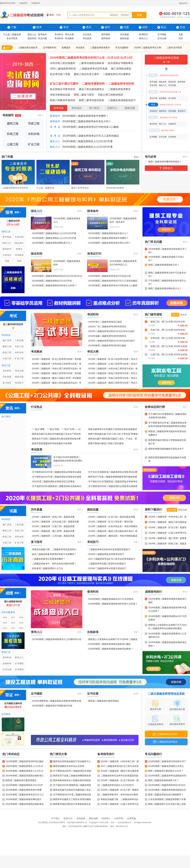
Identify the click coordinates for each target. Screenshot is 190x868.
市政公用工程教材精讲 (110, 95)
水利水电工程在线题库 (63, 63)
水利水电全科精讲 (115, 188)
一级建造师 (23, 3)
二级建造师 (35, 3)
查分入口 (163, 124)
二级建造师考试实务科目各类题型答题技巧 (109, 549)
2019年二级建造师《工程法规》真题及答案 (53, 536)
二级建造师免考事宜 (119, 89)
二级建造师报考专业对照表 (15, 188)
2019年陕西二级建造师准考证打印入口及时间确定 (91, 136)
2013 (21, 623)
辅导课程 (106, 34)
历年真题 (124, 34)
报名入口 (32, 34)
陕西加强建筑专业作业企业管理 (67, 766)
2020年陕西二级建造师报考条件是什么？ (108, 233)
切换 (58, 15)
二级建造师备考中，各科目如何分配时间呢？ (54, 564)
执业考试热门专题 (60, 74)
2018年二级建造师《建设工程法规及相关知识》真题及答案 (167, 522)
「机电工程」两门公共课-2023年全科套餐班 (168, 346)
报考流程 (181, 82)
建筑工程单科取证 (80, 188)
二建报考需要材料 (93, 84)
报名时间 (32, 38)
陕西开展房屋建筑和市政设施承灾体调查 (52, 443)
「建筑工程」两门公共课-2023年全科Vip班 (167, 322)
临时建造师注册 (177, 705)
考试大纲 (69, 34)
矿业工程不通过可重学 (64, 84)
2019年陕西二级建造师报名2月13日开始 (52, 281)
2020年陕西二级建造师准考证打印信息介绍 (109, 276)
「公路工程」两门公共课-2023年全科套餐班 (168, 355)
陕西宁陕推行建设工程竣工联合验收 (106, 443)
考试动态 (76, 108)
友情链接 (81, 818)
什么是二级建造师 (12, 34)
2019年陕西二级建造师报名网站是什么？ (52, 243)
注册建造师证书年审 (165, 734)
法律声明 (119, 818)
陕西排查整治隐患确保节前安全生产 (166, 449)
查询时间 (143, 34)
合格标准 (172, 124)
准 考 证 (55, 127)
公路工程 (7, 358)
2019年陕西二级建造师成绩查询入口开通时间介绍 (57, 639)
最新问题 (130, 108)
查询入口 (143, 38)
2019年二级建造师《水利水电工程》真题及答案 (55, 522)
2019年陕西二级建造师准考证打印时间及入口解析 (91, 127)
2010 (21, 628)
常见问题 (42, 38)
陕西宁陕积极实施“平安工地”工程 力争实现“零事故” (113, 434)
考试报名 (80, 48)
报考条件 (114, 15)
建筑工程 (7, 346)
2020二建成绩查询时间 (63, 69)
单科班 (184, 315)
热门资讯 (94, 108)
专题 (181, 34)
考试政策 (87, 38)
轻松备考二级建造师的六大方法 (47, 568)
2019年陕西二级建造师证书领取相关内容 (52, 706)
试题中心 (112, 108)
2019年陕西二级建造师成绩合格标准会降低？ (111, 649)
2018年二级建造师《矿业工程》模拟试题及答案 (112, 517)
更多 (40, 115)
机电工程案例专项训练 (63, 100)
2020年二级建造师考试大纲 (147, 48)
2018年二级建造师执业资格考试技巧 (106, 554)
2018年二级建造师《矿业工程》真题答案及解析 (167, 528)
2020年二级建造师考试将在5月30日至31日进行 (111, 331)
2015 (5, 623)
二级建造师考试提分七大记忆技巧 (116, 785)
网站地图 (93, 818)
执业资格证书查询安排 (63, 89)
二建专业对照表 (174, 48)
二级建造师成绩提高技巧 (122, 100)
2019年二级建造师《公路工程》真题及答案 (53, 526)
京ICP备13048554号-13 (77, 823)
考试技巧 (181, 111)
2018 (5, 617)
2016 (21, 617)
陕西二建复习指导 (84, 95)
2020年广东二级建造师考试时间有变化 (107, 327)
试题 (124, 27)
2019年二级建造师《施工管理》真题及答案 (53, 531)
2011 (13, 628)
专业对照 (153, 85)
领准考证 (163, 111)
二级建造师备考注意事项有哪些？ (49, 559)
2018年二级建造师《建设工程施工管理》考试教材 (57, 378)
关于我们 (55, 818)
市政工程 (19, 346)
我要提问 (168, 168)
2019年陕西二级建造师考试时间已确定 (107, 345)
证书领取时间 (50, 48)
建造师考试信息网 (8, 3)
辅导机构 (106, 38)
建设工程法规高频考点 (92, 89)
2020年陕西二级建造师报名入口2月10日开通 (87, 147)
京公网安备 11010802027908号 (52, 823)
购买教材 (163, 98)
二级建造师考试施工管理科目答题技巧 (107, 564)
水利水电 (19, 352)
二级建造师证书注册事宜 (117, 74)
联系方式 (68, 818)
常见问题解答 (122, 48)
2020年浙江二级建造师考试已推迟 (105, 322)
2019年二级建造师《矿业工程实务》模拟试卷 (111, 522)
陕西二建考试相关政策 (92, 100)
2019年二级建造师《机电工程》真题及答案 (53, 517)
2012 (5, 628)
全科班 (175, 315)
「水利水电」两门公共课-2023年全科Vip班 (167, 338)
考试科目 (125, 15)
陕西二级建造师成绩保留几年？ (164, 265)
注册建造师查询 (155, 721)
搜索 (139, 15)
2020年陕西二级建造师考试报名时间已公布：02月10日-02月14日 (91, 58)
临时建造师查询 (177, 721)
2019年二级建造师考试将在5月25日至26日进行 (111, 341)
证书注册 (162, 38)
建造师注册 (155, 705)
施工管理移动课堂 (121, 69)
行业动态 (87, 34)
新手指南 (153, 82)
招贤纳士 (106, 818)
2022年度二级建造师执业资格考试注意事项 (53, 481)
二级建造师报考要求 (100, 48)
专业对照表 (12, 38)
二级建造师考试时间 (121, 84)
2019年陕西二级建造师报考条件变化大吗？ (87, 121)
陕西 (50, 15)
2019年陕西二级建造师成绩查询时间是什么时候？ (113, 604)
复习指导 (172, 98)
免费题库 (66, 48)
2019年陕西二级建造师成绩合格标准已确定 (109, 644)
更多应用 (183, 3)
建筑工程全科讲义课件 (86, 74)
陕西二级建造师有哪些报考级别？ (165, 162)
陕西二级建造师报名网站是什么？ (165, 288)
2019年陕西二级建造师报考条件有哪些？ (85, 116)
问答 (181, 38)
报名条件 (163, 82)
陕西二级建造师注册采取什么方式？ (164, 771)
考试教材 (69, 38)
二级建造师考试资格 (166, 60)
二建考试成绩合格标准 (92, 63)
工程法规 (19, 340)
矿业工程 (19, 358)
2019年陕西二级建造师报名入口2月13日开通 (87, 141)
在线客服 (131, 818)
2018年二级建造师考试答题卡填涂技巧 (107, 568)
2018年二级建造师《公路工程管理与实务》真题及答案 (167, 533)
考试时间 (59, 38)
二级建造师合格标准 (28, 48)
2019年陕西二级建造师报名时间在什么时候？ (54, 285)
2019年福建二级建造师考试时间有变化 (107, 336)
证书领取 (162, 34)
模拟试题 (124, 38)
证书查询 (172, 137)
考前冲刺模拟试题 (60, 95)
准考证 (19, 249)
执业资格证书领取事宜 (120, 63)
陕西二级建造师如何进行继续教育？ (164, 795)
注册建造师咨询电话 (165, 742)
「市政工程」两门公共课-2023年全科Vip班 (167, 330)
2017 (13, 617)
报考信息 (59, 108)
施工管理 (7, 340)
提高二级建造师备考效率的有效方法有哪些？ (54, 554)
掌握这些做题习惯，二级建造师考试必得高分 (54, 549)
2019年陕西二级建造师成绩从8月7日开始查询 (111, 599)
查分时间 (153, 124)
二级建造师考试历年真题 (93, 69)
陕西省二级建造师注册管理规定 (104, 701)
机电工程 (7, 352)
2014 (13, 623)
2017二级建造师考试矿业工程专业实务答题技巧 (112, 559)
